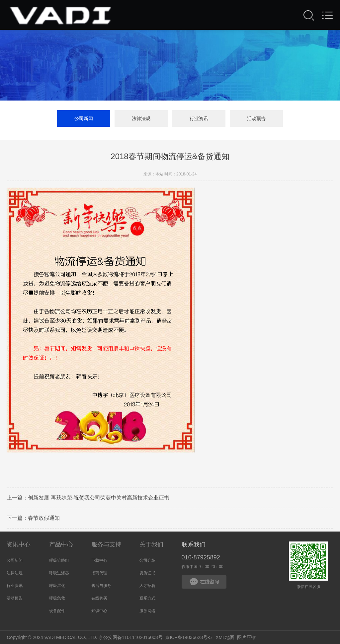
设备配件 (57, 611)
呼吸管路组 (59, 560)
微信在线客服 (308, 561)
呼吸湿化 (57, 586)
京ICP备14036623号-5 (188, 637)
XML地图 (225, 637)
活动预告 (256, 118)
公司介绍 (147, 560)
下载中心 (99, 560)
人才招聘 (147, 586)
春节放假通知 (44, 518)
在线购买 (99, 598)
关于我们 (151, 544)
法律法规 (141, 118)
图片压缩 (246, 637)
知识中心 (99, 611)
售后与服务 (101, 586)
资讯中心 (19, 544)
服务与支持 (106, 544)
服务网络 (147, 611)
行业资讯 (199, 118)
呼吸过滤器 (59, 573)
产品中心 (61, 544)
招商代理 (99, 573)
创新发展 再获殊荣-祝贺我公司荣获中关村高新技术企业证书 (99, 498)
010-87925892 (201, 557)
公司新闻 (84, 118)
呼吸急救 (57, 598)
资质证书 (147, 573)
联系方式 (147, 598)
